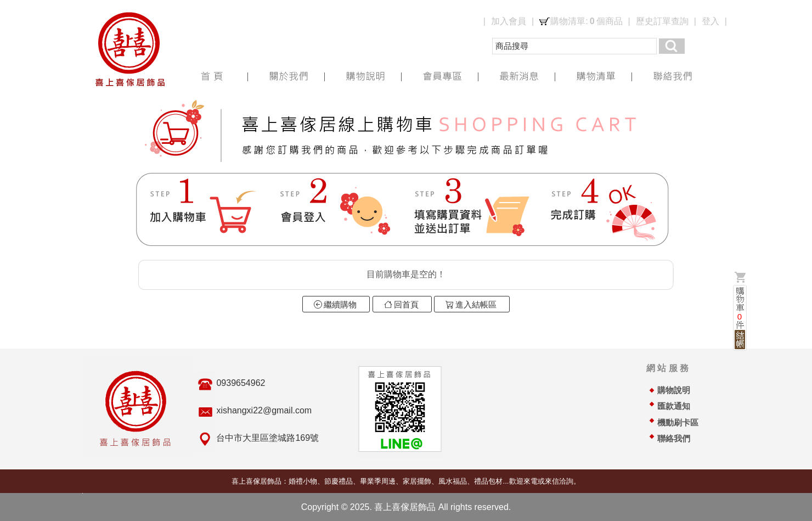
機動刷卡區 (678, 423)
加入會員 (509, 21)
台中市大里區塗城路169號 (267, 438)
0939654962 (241, 383)
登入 (710, 21)
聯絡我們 (674, 439)
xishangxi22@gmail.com (264, 410)
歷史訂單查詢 (662, 21)
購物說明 (674, 390)
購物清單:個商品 (586, 21)
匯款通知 (674, 406)
